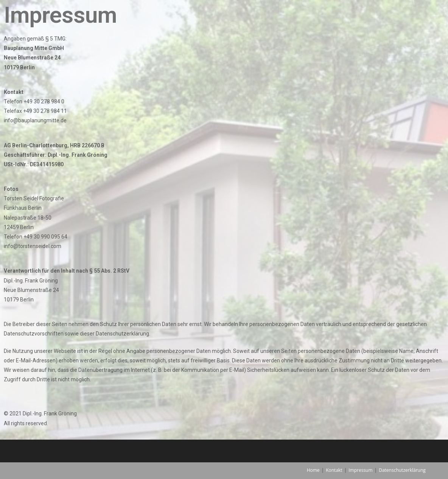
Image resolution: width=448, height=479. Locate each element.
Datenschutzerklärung (402, 470)
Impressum (360, 470)
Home (313, 470)
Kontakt (334, 470)
